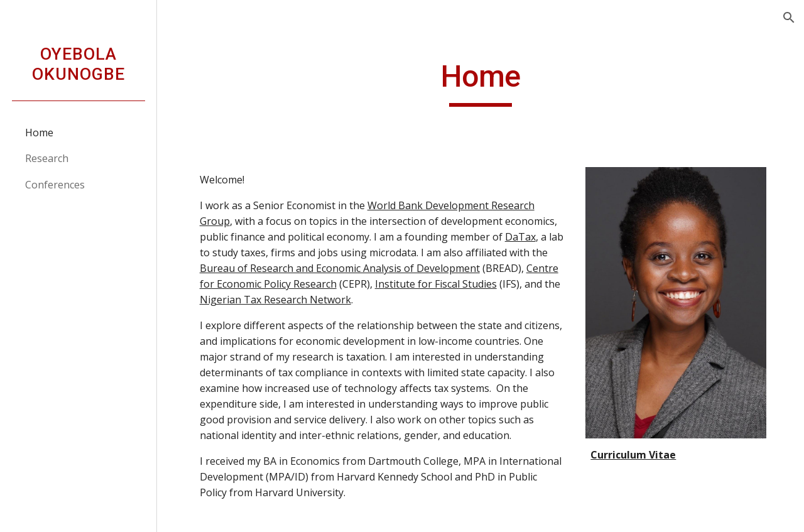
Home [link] (39, 133)
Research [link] (47, 158)
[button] (789, 18)
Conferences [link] (55, 185)
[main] (481, 82)
